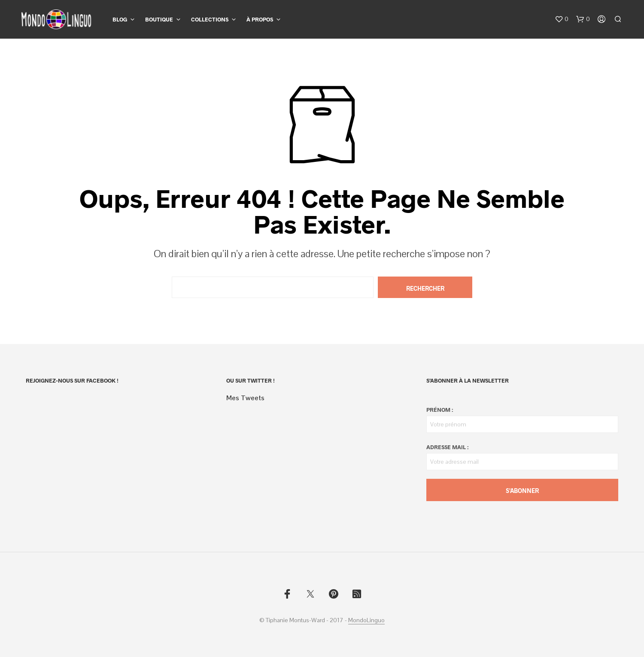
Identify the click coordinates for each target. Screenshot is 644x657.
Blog (120, 19)
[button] (562, 19)
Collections (210, 19)
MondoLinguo (366, 620)
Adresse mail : (447, 447)
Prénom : (440, 410)
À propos (260, 19)
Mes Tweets (245, 398)
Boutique (159, 19)
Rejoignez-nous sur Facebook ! (72, 380)
